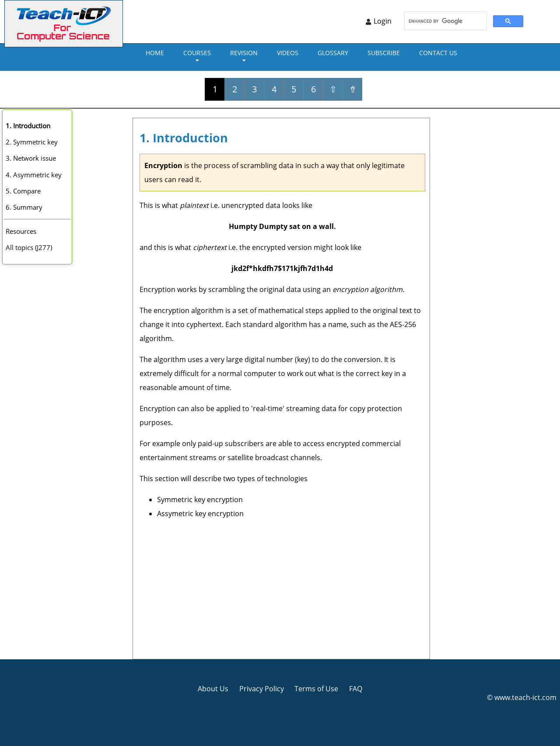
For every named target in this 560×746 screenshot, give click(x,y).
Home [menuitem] (155, 53)
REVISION (244, 53)
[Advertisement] (282, 589)
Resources (21, 231)
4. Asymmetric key (34, 175)
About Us (213, 689)
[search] (445, 21)
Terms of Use (316, 689)
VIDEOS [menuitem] (288, 53)
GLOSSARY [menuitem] (333, 53)
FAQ (356, 689)
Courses (197, 53)
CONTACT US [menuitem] (438, 53)
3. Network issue (31, 158)
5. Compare (23, 191)
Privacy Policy (262, 689)
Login (383, 21)
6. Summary (24, 207)
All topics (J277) (29, 247)
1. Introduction (28, 126)
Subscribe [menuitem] (384, 53)
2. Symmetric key (32, 142)
